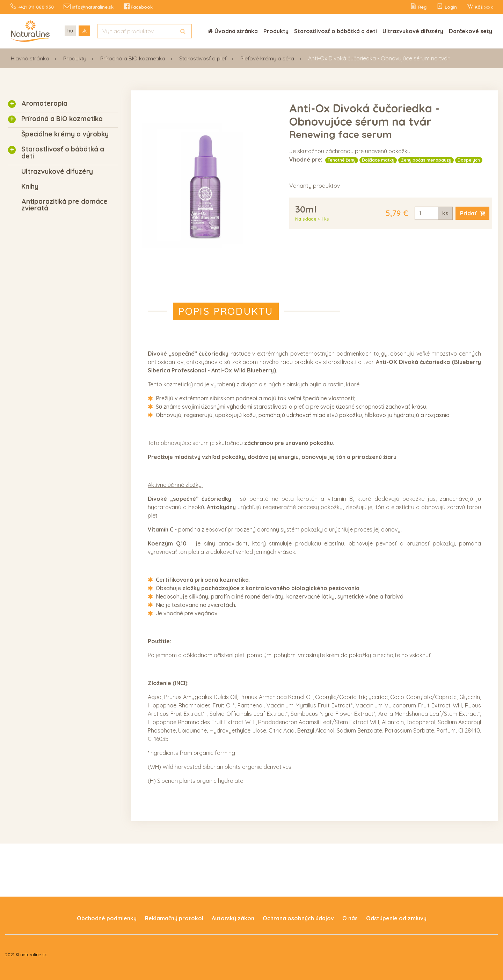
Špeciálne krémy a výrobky (65, 134)
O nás (350, 918)
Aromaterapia (44, 103)
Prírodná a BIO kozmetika (134, 58)
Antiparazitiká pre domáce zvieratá (64, 204)
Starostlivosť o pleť (205, 58)
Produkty (276, 31)
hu (70, 30)
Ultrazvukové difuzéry (413, 31)
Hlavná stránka (30, 58)
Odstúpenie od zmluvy (396, 918)
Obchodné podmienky (106, 918)
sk (85, 30)
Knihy (30, 186)
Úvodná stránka (233, 31)
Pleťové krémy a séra (269, 58)
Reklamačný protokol (174, 918)
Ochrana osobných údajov (298, 918)
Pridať (472, 213)
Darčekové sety (471, 31)
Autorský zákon (233, 918)
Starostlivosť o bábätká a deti (336, 31)
